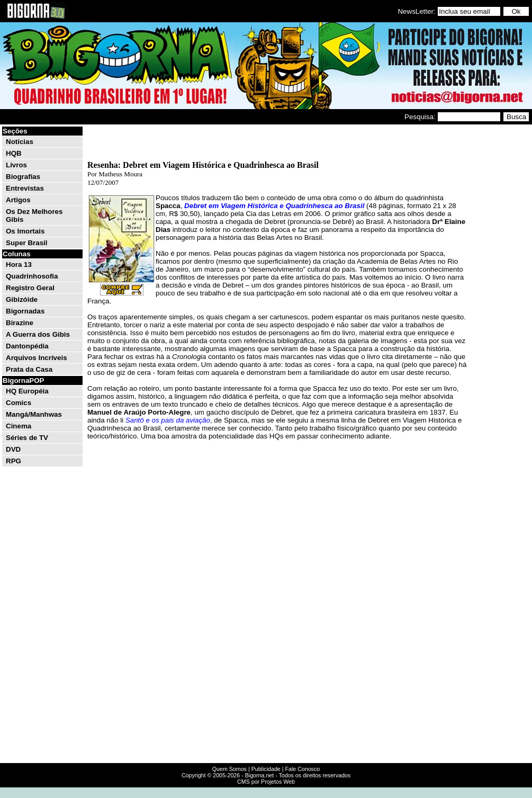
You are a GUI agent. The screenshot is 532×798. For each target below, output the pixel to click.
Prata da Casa (29, 369)
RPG (13, 461)
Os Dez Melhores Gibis (34, 216)
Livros (16, 165)
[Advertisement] (499, 285)
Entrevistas (25, 188)
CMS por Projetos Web (266, 782)
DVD (13, 449)
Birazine (20, 323)
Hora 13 (19, 264)
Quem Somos (229, 769)
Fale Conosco (302, 769)
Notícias (20, 142)
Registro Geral (30, 288)
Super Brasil (27, 243)
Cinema (19, 426)
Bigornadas (25, 311)
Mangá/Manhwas (34, 414)
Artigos (18, 200)
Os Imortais (25, 231)
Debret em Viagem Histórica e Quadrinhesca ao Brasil (274, 206)
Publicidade (266, 769)
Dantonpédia (27, 346)
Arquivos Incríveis (37, 358)
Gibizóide (22, 299)
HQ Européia (27, 391)
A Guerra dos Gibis (38, 334)
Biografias (23, 177)
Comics (19, 403)
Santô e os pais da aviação (168, 420)
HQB (14, 153)
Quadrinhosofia (32, 276)
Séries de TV (27, 438)
